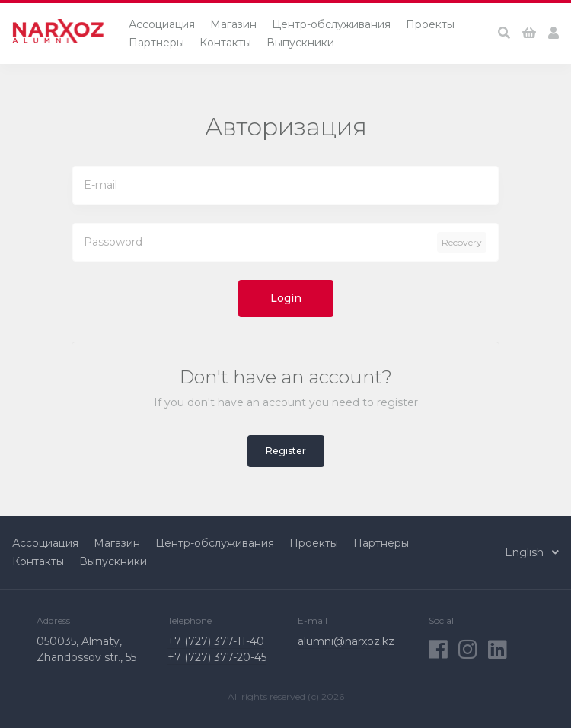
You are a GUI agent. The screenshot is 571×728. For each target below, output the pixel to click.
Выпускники (300, 43)
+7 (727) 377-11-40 (216, 641)
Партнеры (156, 43)
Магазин (233, 24)
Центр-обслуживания (331, 24)
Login (286, 298)
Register (286, 451)
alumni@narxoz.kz (346, 641)
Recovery (462, 242)
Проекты (430, 24)
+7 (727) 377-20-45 (217, 657)
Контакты (225, 43)
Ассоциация (162, 24)
